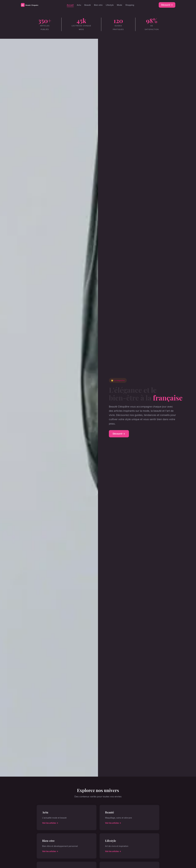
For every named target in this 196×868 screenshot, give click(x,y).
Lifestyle (110, 5)
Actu (79, 5)
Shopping (130, 5)
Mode (120, 5)
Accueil (70, 5)
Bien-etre (98, 5)
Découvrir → (167, 5)
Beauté (88, 5)
